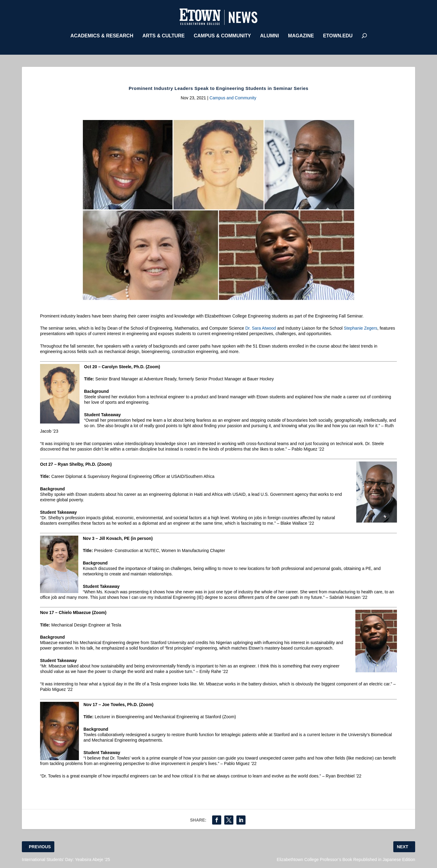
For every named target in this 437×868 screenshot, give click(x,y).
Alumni (269, 34)
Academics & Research (102, 34)
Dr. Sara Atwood (261, 327)
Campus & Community (222, 34)
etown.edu (338, 34)
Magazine (301, 34)
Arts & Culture (163, 34)
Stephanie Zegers (361, 327)
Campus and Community (233, 96)
